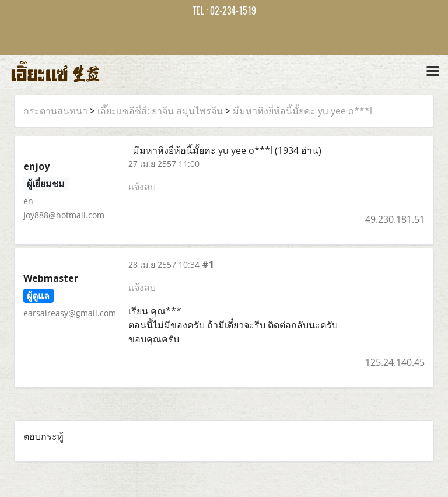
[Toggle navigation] (433, 72)
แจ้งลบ (142, 187)
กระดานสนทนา (55, 111)
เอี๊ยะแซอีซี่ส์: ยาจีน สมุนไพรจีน (160, 111)
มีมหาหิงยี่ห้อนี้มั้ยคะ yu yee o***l (302, 111)
